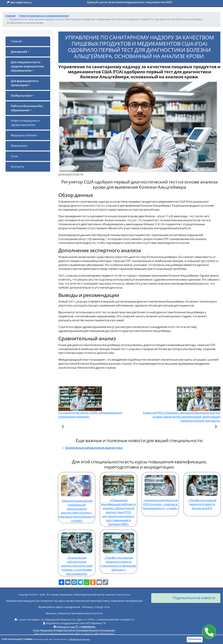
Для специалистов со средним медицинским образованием (27, 66)
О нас (14, 156)
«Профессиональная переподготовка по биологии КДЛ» (202, 491)
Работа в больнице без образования (27, 108)
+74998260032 (87, 627)
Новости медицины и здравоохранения (25, 123)
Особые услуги (21, 96)
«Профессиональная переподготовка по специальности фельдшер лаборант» (118, 551)
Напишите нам (66, 627)
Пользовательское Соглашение (95, 631)
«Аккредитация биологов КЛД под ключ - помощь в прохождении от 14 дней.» (160, 491)
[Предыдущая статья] (63, 427)
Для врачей (19, 52)
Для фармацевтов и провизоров (25, 83)
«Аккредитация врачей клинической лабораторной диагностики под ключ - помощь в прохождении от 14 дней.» (77, 497)
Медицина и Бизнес (24, 135)
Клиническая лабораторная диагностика (94, 448)
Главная (16, 41)
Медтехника (19, 146)
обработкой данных (80, 639)
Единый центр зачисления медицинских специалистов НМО (130, 2)
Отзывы (58, 631)
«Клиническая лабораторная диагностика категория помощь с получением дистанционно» (77, 552)
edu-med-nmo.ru (19, 3)
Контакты (17, 167)
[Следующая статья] (216, 427)
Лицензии (46, 631)
